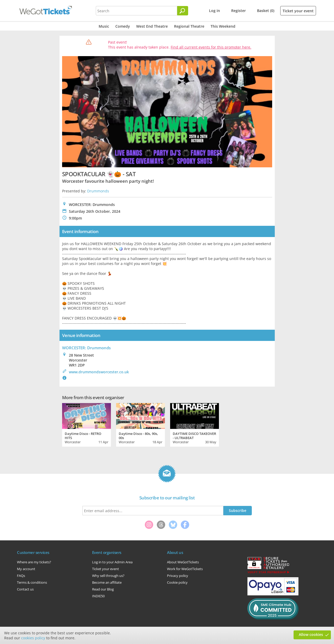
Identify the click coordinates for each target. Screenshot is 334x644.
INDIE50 (98, 596)
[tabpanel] (87, 424)
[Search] (183, 11)
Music (104, 26)
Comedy (123, 26)
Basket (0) (266, 11)
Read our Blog (103, 589)
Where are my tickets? (34, 562)
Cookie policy (177, 582)
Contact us (25, 589)
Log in (214, 11)
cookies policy (33, 638)
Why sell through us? (108, 576)
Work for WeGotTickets (185, 569)
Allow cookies (311, 634)
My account (26, 569)
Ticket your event (298, 11)
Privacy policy (178, 576)
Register (238, 11)
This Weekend (223, 26)
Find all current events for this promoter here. (211, 47)
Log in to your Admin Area (112, 562)
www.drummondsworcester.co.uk (99, 372)
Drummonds (98, 191)
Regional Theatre (189, 26)
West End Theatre (152, 26)
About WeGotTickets (183, 562)
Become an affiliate (107, 582)
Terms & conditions (32, 582)
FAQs (21, 576)
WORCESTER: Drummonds (86, 348)
